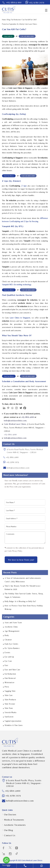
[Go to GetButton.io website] (6, 865)
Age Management (12, 631)
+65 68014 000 (14, 2)
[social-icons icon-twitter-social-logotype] (10, 848)
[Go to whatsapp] (6, 860)
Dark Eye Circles (11, 644)
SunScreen (9, 717)
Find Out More (9, 176)
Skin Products (10, 700)
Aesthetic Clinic (11, 627)
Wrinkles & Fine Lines (14, 725)
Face (6, 665)
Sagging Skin (10, 691)
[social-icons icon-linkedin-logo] (4, 854)
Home (4, 20)
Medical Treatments (14, 820)
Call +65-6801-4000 (27, 36)
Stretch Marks (11, 712)
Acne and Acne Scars (13, 623)
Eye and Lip (9, 657)
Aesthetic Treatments (15, 825)
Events (7, 652)
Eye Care (8, 661)
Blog (9, 20)
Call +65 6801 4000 (28, 176)
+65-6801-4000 (28, 417)
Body (7, 635)
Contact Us (10, 835)
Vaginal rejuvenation (13, 721)
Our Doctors (10, 814)
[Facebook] (25, 408)
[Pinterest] (8, 408)
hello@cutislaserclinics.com (18, 468)
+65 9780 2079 (37, 3)
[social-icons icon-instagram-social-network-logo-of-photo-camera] (10, 854)
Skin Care (9, 695)
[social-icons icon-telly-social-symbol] (17, 848)
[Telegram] (21, 408)
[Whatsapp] (12, 408)
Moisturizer (10, 682)
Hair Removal (10, 678)
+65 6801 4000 (11, 457)
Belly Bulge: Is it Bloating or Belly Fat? (20, 601)
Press (7, 687)
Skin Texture (10, 704)
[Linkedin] (4, 408)
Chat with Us (8, 36)
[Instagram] (16, 408)
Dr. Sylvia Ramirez (12, 648)
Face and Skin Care (12, 670)
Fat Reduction (16, 20)
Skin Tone (9, 708)
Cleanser (8, 640)
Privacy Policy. (17, 551)
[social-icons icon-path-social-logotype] (17, 854)
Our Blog (8, 830)
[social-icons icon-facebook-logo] (4, 848)
